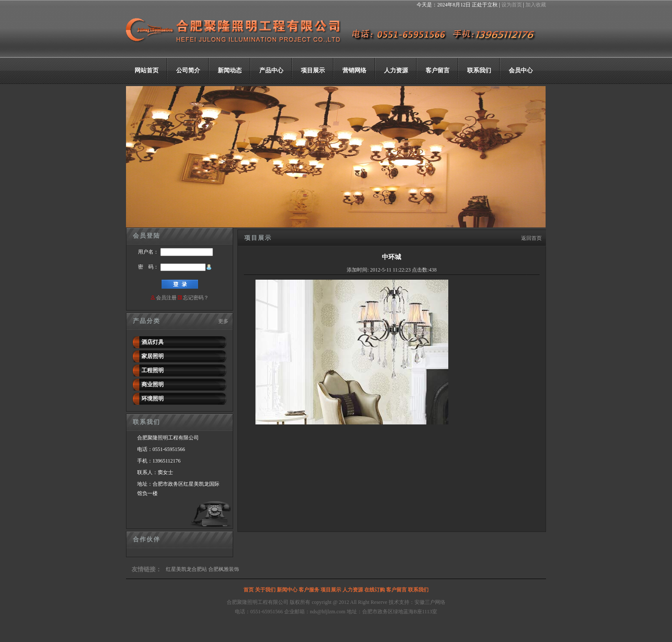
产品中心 (271, 70)
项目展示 (313, 70)
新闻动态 (230, 70)
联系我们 (479, 70)
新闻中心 (287, 590)
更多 (223, 321)
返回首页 (531, 238)
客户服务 (309, 590)
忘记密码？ (196, 298)
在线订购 (375, 590)
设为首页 (512, 5)
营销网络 (354, 70)
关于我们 (265, 590)
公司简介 (188, 70)
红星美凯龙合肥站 (186, 569)
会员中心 (521, 70)
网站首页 (147, 70)
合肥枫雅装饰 (224, 569)
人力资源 (396, 70)
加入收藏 (536, 5)
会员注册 (166, 298)
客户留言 (438, 70)
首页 (249, 590)
